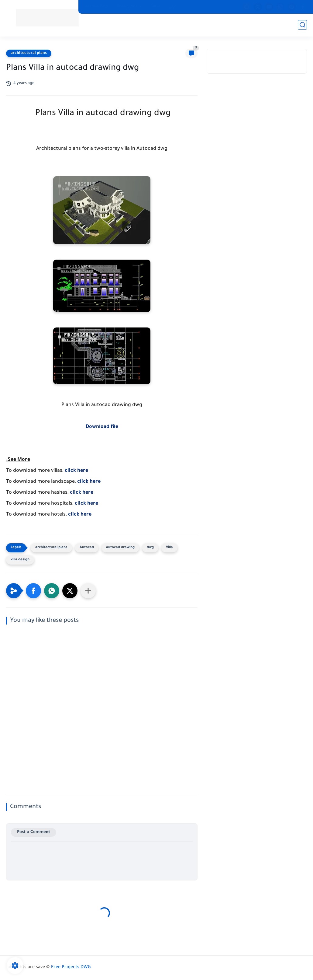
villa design (20, 560)
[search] (302, 25)
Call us (155, 7)
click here (76, 471)
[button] (33, 591)
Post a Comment (34, 832)
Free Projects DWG (71, 968)
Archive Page (97, 7)
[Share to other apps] (88, 591)
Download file (102, 427)
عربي (173, 7)
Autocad (87, 548)
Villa (169, 548)
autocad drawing (120, 548)
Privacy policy (129, 7)
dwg (150, 548)
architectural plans (29, 53)
